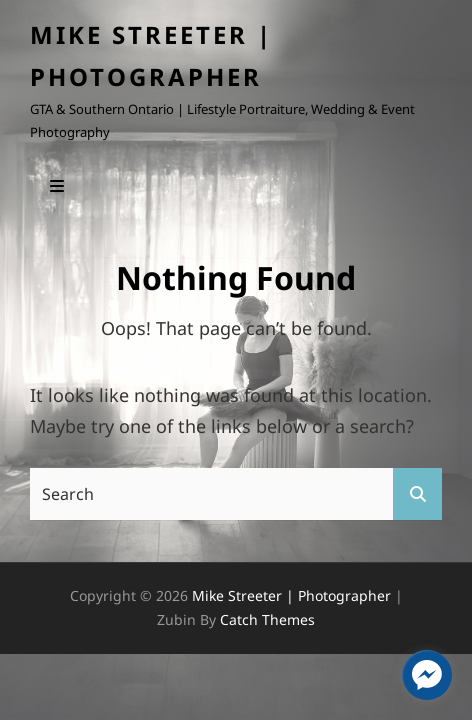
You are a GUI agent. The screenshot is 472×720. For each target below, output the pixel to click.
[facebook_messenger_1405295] (427, 675)
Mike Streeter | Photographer (291, 595)
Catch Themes (267, 619)
